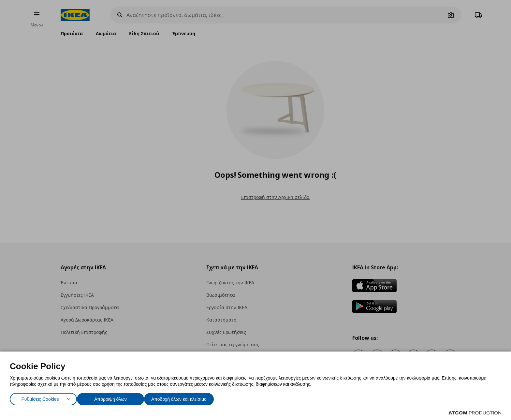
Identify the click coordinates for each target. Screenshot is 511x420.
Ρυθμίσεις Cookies (40, 398)
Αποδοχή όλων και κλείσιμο (189, 398)
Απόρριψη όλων (114, 398)
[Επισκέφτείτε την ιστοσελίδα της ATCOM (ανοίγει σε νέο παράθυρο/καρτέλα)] (475, 413)
